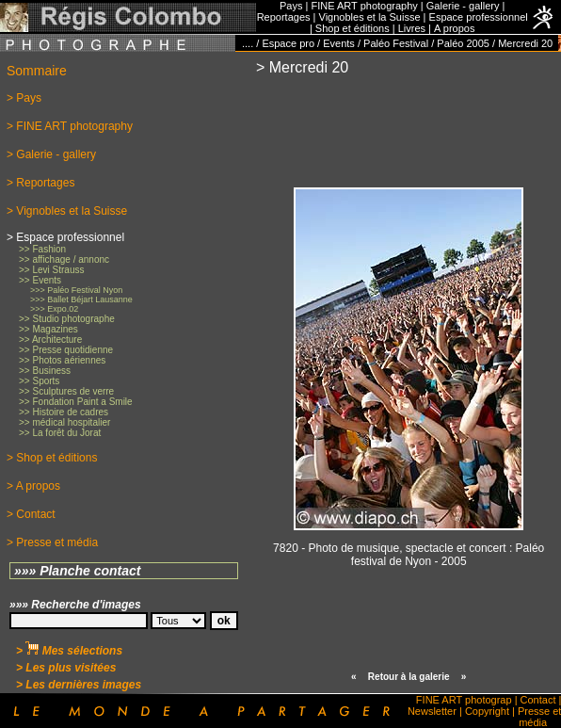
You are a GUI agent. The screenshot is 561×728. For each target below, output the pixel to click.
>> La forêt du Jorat (60, 433)
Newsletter (432, 711)
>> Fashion (42, 249)
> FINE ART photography (70, 126)
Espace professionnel (479, 17)
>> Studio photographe (67, 319)
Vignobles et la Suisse (370, 17)
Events (339, 43)
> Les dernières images (79, 685)
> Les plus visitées (66, 668)
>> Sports (39, 381)
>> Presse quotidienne (66, 350)
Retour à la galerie (409, 677)
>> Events (40, 280)
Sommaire (37, 71)
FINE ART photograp (464, 700)
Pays (291, 6)
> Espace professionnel (65, 237)
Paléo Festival (396, 43)
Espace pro (288, 43)
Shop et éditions (353, 28)
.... (248, 43)
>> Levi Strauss (51, 270)
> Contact (31, 514)
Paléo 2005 (463, 43)
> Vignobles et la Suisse (67, 211)
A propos (454, 28)
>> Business (45, 371)
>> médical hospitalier (64, 422)
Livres (412, 28)
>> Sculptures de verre (66, 391)
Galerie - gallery (463, 6)
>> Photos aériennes (62, 360)
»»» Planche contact (78, 571)
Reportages (284, 17)
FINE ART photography (364, 6)
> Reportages (40, 183)
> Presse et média (52, 542)
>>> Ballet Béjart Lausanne (81, 299)
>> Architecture (50, 340)
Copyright (487, 711)
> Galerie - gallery (51, 154)
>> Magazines (48, 329)
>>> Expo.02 (54, 309)
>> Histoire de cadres (64, 412)
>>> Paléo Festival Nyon (76, 290)
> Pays (24, 98)
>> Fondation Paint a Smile (76, 402)
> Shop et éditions (52, 458)
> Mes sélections (69, 651)
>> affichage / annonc (64, 259)
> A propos (33, 486)
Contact (538, 700)
